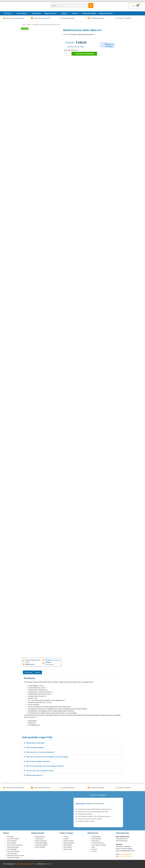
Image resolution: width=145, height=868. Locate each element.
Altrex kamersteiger (41, 845)
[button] (72, 743)
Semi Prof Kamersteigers (15, 845)
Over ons (94, 849)
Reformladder (68, 845)
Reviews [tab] (38, 672)
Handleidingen (96, 837)
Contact (94, 851)
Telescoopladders (69, 843)
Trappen (66, 837)
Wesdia (49, 864)
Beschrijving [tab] (28, 672)
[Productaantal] (67, 54)
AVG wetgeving (96, 839)
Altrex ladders (68, 847)
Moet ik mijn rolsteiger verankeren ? (38, 761)
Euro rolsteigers (12, 841)
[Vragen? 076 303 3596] (117, 18)
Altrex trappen (68, 849)
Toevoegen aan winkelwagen (85, 54)
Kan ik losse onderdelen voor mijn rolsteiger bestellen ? (45, 766)
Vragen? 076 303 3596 (125, 18)
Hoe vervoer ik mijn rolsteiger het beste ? (40, 771)
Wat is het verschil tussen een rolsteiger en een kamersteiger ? (47, 757)
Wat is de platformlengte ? (35, 747)
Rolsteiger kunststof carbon (16, 856)
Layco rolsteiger (12, 853)
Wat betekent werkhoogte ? (36, 743)
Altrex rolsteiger (12, 849)
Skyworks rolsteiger (13, 858)
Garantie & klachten (98, 843)
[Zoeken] (91, 6)
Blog (93, 847)
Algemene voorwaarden (24, 864)
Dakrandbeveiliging (41, 843)
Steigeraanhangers (13, 847)
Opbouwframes (40, 837)
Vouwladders (36, 25)
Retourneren (96, 841)
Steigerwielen (39, 839)
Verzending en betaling (99, 845)
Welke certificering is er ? (35, 775)
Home (24, 25)
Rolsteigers (11, 837)
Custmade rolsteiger (13, 851)
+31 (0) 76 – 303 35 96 (125, 856)
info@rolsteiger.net (126, 854)
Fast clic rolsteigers (13, 839)
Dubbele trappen (69, 841)
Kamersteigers (12, 843)
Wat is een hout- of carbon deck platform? (40, 752)
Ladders (29, 25)
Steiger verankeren (41, 841)
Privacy (35, 864)
